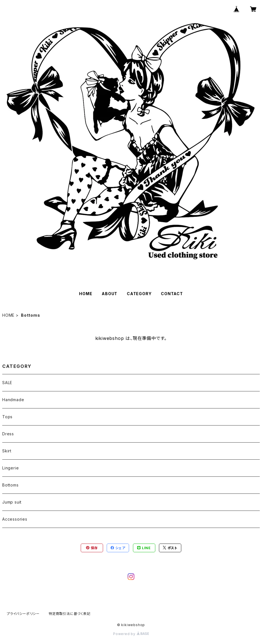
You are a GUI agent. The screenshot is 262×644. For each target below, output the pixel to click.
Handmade (13, 400)
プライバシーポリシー (23, 614)
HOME (86, 294)
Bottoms (10, 485)
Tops (7, 417)
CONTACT (172, 294)
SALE (7, 383)
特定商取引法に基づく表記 (70, 614)
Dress (8, 434)
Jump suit (12, 502)
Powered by (131, 634)
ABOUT (109, 294)
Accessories (15, 519)
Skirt (7, 451)
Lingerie (10, 468)
